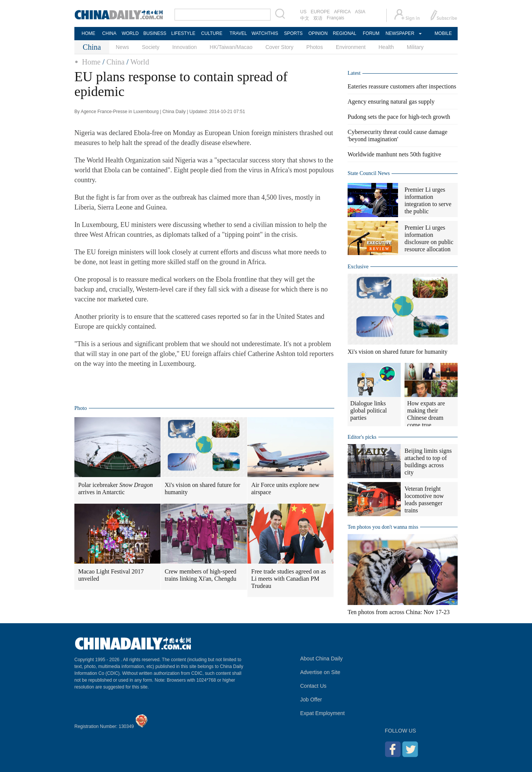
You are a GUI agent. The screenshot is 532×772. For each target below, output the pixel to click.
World (140, 62)
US (303, 12)
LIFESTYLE (183, 33)
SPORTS (293, 33)
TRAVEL (238, 33)
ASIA (360, 12)
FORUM (371, 33)
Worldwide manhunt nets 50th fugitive (394, 154)
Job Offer (311, 700)
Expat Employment (323, 713)
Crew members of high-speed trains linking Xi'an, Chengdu (201, 575)
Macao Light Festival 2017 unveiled (111, 575)
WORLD (130, 33)
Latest (354, 73)
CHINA (109, 33)
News (122, 47)
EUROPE (320, 12)
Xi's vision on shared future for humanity (202, 488)
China (115, 62)
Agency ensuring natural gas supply (391, 102)
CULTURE (212, 33)
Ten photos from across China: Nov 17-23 (399, 612)
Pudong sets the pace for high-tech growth (399, 117)
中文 (305, 18)
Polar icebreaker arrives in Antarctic (116, 488)
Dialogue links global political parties (368, 410)
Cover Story (279, 47)
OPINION (318, 33)
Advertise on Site (320, 672)
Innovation (185, 47)
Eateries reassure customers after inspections (402, 86)
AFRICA (342, 12)
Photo (81, 408)
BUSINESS (155, 33)
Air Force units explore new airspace (285, 488)
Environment (351, 47)
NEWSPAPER (400, 33)
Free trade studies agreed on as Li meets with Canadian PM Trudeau (289, 579)
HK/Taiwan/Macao (231, 47)
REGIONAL (345, 33)
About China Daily (321, 659)
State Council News (369, 173)
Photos (315, 47)
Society (151, 47)
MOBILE (443, 33)
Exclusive (358, 267)
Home (91, 62)
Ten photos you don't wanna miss (383, 527)
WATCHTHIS (265, 33)
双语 (318, 18)
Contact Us (313, 686)
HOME (88, 33)
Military (415, 47)
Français (335, 18)
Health (386, 47)
